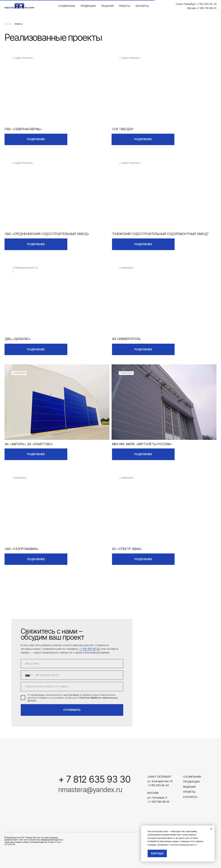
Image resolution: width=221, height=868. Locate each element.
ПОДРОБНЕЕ (36, 139)
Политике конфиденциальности (183, 845)
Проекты (125, 6)
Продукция (88, 6)
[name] (72, 664)
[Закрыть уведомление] (211, 829)
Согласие (74, 695)
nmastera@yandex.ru (90, 790)
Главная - (9, 24)
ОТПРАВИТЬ (72, 710)
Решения (107, 6)
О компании (67, 6)
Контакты (142, 6)
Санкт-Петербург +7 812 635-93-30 (196, 4)
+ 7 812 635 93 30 (94, 779)
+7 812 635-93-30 (158, 785)
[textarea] (72, 687)
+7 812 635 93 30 (89, 649)
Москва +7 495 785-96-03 (202, 8)
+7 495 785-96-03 (158, 802)
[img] (57, 87)
